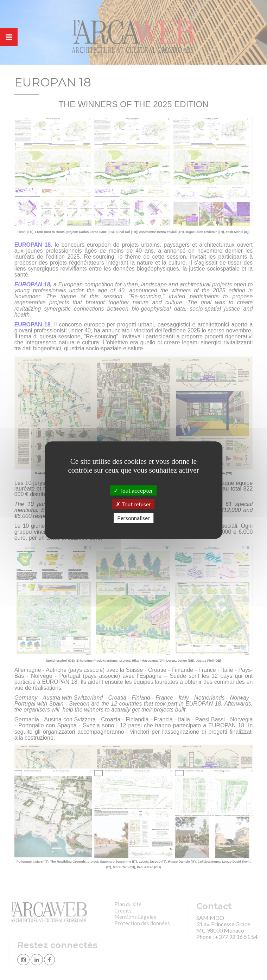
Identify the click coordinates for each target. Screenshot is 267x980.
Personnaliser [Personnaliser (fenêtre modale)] (133, 518)
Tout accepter (133, 490)
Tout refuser (133, 504)
